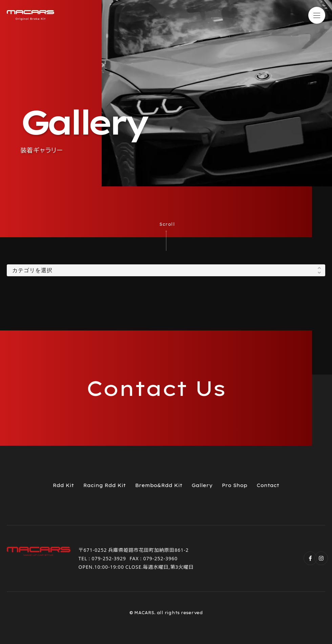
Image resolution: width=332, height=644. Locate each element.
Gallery (202, 485)
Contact (268, 485)
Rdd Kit (63, 485)
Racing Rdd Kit (105, 485)
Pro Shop (235, 485)
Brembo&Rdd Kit (159, 485)
